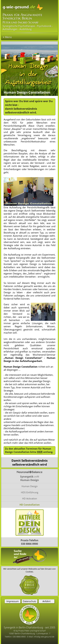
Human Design (30, 486)
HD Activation (30, 498)
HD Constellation (30, 505)
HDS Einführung (30, 492)
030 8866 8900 (19, 637)
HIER (40, 452)
